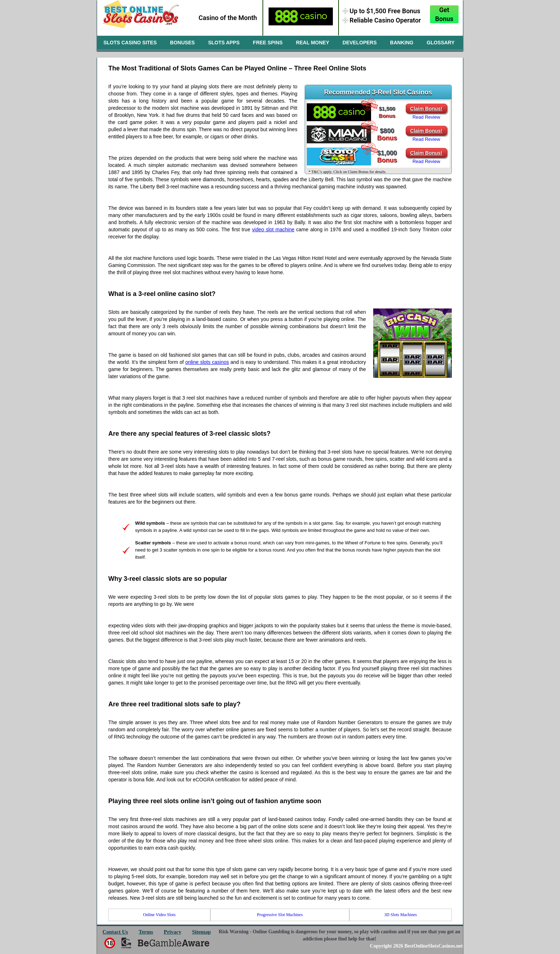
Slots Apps (224, 43)
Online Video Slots (159, 915)
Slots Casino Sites (130, 43)
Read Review (426, 117)
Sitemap (202, 932)
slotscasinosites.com (141, 17)
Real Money (313, 43)
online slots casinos (207, 362)
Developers (360, 43)
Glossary (441, 43)
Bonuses (182, 43)
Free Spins (268, 43)
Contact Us (115, 932)
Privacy (173, 932)
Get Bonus (444, 14)
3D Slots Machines (401, 915)
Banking (402, 43)
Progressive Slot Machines (280, 915)
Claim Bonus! (426, 109)
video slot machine (273, 229)
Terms (146, 932)
